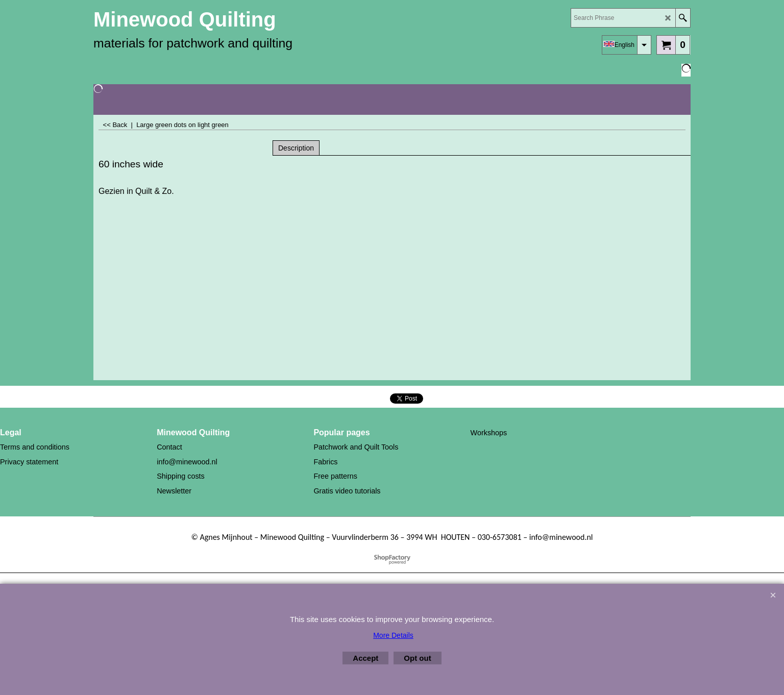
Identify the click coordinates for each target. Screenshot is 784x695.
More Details (393, 635)
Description (296, 148)
